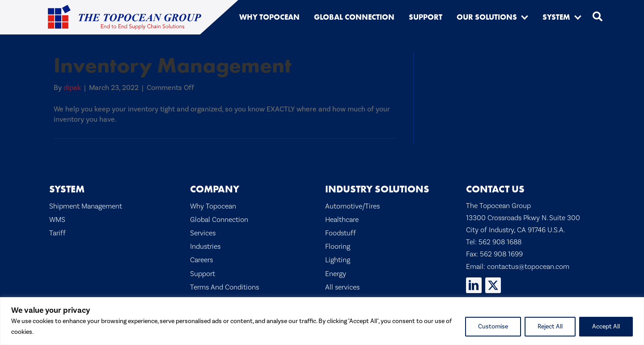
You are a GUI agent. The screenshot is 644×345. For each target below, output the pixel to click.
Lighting (338, 260)
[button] (525, 17)
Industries (205, 247)
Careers (201, 260)
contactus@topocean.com (528, 267)
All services (342, 287)
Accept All (606, 327)
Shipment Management (86, 206)
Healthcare (342, 220)
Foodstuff (341, 233)
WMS (57, 220)
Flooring (338, 247)
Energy (336, 274)
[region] (322, 321)
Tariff (57, 233)
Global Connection (219, 220)
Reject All (550, 327)
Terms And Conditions (225, 287)
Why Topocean (213, 206)
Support (203, 274)
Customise (493, 327)
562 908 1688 (500, 242)
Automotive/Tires (352, 206)
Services (203, 233)
